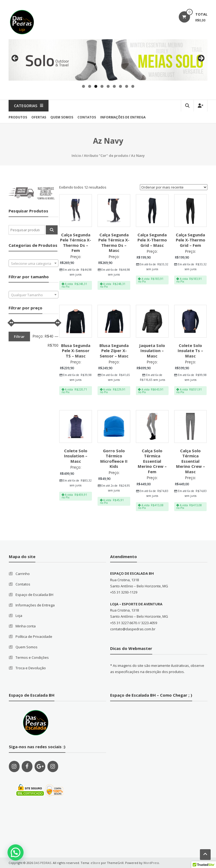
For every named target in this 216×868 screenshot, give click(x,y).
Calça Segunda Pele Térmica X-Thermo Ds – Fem (76, 243)
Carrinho (23, 574)
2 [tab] (90, 86)
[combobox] (33, 263)
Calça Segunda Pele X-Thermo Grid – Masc (152, 240)
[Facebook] (27, 766)
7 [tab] (120, 86)
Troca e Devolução (31, 668)
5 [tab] (108, 86)
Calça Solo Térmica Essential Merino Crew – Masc (191, 461)
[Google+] (40, 766)
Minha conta (26, 626)
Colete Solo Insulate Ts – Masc (190, 351)
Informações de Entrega (123, 117)
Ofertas (39, 117)
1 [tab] (83, 86)
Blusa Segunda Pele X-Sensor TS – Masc (76, 351)
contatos (87, 117)
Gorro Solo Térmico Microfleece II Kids (114, 459)
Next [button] (201, 59)
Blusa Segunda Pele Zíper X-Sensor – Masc (114, 351)
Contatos (23, 584)
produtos (18, 117)
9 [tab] (133, 86)
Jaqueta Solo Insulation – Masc (152, 351)
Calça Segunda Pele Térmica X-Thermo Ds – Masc (114, 243)
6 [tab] (114, 86)
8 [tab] (127, 86)
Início (76, 155)
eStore (95, 863)
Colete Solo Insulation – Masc (76, 456)
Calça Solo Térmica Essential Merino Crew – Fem (152, 461)
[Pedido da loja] (174, 187)
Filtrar (19, 337)
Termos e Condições (32, 657)
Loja (19, 616)
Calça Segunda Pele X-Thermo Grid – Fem (191, 240)
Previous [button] (15, 59)
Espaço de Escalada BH (34, 595)
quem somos (62, 117)
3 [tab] (96, 86)
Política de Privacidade (34, 636)
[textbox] (33, 263)
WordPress (151, 863)
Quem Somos (27, 647)
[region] (108, 60)
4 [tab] (102, 86)
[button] (16, 852)
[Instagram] (14, 766)
